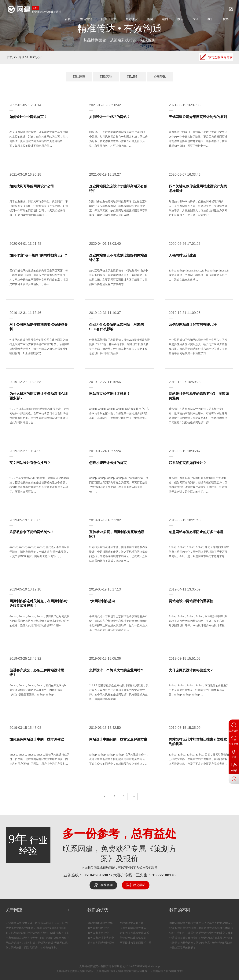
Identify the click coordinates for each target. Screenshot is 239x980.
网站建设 (132, 19)
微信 (180, 19)
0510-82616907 (97, 875)
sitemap (155, 966)
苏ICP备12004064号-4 (136, 966)
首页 (68, 19)
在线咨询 (107, 885)
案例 (150, 19)
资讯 (195, 19)
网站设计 (36, 57)
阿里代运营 (109, 19)
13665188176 (164, 875)
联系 (226, 19)
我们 (211, 19)
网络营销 (106, 77)
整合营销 (86, 19)
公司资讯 (160, 77)
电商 (165, 19)
